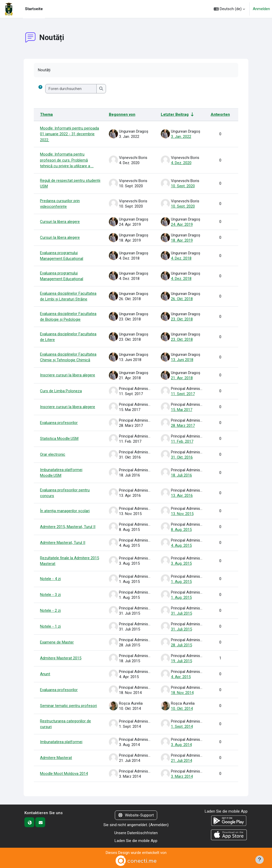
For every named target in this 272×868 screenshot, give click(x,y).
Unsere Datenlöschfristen (136, 833)
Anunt (45, 674)
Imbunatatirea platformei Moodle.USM (61, 473)
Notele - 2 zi (50, 610)
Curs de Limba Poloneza (61, 391)
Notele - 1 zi (50, 626)
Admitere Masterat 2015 (61, 658)
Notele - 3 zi (50, 595)
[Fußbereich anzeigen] (260, 860)
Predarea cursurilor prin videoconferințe (60, 204)
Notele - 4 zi (50, 579)
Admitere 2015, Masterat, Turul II (68, 527)
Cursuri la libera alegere (60, 222)
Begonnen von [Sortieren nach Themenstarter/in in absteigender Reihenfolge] (122, 114)
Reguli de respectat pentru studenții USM (70, 184)
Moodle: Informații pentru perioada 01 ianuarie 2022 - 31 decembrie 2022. (69, 134)
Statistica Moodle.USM (59, 439)
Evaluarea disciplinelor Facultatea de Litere (68, 337)
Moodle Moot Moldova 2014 (64, 774)
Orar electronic (53, 454)
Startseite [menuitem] (34, 9)
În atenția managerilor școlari (65, 511)
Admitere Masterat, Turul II (63, 543)
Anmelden (261, 9)
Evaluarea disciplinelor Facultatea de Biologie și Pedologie (68, 317)
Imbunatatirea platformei (61, 742)
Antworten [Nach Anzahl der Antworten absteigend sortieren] (220, 114)
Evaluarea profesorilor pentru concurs (65, 493)
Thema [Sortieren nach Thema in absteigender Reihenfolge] (46, 114)
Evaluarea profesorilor (59, 423)
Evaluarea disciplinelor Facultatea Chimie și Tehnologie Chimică (68, 357)
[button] (229, 9)
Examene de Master (57, 642)
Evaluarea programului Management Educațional (62, 256)
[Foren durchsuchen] (71, 89)
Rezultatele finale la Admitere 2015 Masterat (69, 561)
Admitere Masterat (56, 758)
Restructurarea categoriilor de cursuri (65, 724)
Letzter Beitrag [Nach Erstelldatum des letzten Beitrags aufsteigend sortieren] (175, 114)
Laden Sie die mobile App (136, 841)
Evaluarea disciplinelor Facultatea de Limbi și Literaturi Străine (68, 296)
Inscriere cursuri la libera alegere (68, 375)
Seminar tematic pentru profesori (68, 706)
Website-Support (136, 815)
